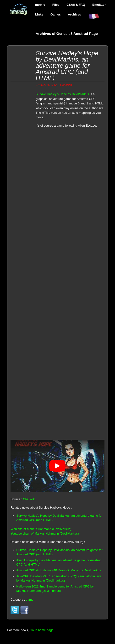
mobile (40, 5)
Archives (74, 14)
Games (56, 14)
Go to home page (42, 630)
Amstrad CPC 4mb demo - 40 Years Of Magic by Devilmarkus (58, 570)
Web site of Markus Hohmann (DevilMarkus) (41, 529)
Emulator (99, 5)
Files (56, 5)
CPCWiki (29, 499)
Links (39, 14)
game (30, 600)
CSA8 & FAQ (76, 5)
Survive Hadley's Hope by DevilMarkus (62, 94)
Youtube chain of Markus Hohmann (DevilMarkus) (45, 533)
